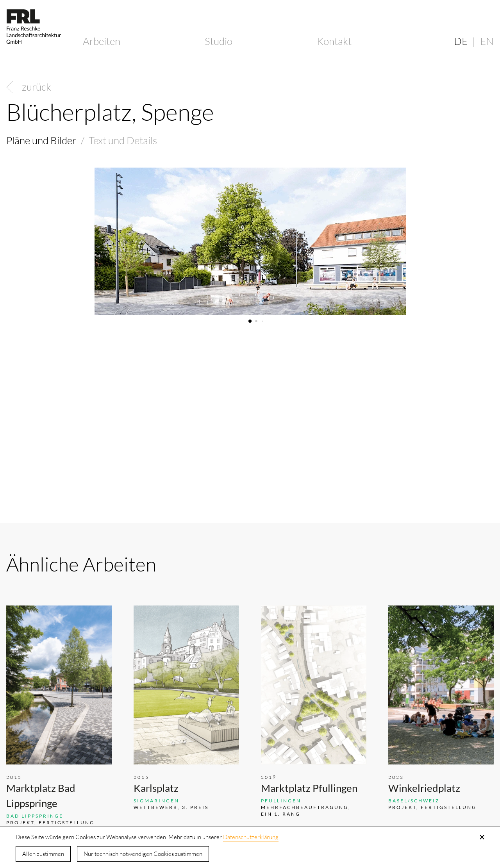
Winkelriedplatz (424, 788)
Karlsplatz (156, 788)
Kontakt (334, 41)
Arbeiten (102, 41)
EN (487, 41)
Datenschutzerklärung (251, 837)
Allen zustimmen (43, 854)
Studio (219, 41)
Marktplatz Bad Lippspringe (41, 796)
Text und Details (123, 140)
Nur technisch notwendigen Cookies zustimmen (143, 854)
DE (461, 41)
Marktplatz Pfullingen (309, 788)
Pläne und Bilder (41, 140)
